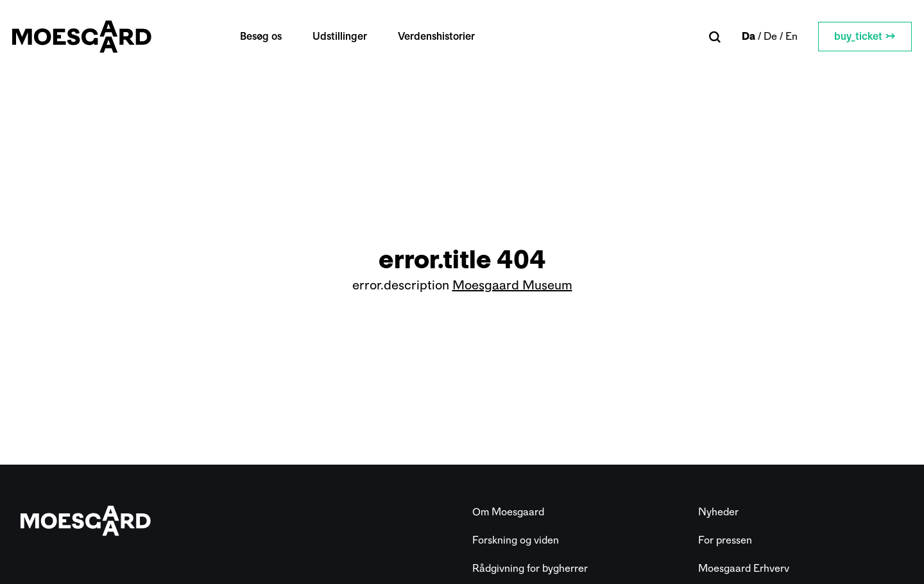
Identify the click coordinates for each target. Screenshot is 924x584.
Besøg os (267, 36)
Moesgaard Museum (512, 285)
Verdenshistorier (443, 36)
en (783, 36)
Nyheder (718, 512)
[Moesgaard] (90, 37)
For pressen (725, 540)
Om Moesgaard (508, 512)
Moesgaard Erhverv (744, 568)
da (740, 36)
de (762, 36)
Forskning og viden (516, 540)
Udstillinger (346, 36)
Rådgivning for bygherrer (530, 568)
